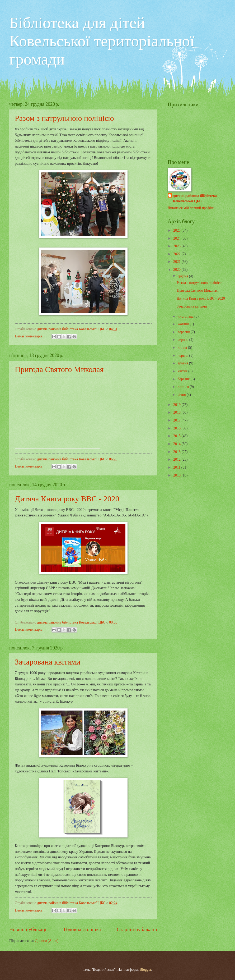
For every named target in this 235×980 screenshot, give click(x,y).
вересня (184, 332)
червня (184, 356)
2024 (177, 238)
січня (182, 395)
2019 (177, 405)
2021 (177, 262)
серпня (184, 340)
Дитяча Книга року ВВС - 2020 (67, 499)
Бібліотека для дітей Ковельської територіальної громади (102, 41)
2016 (177, 428)
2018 (177, 412)
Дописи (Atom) (47, 941)
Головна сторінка (82, 929)
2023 (177, 246)
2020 (177, 270)
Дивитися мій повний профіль (191, 208)
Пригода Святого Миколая (59, 369)
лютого (184, 387)
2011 (177, 467)
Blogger (145, 970)
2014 (177, 444)
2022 (177, 254)
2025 (177, 230)
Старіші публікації (137, 929)
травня (183, 363)
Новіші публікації (29, 929)
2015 (177, 436)
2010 (177, 475)
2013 (177, 452)
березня (184, 379)
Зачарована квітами (48, 662)
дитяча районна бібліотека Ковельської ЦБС (195, 198)
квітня (183, 371)
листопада (186, 316)
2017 (177, 420)
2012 (177, 459)
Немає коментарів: (30, 336)
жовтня (184, 324)
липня (183, 348)
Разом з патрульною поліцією (64, 118)
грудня (183, 276)
